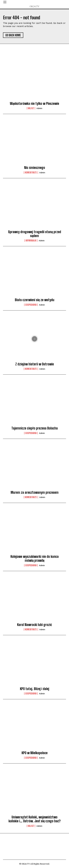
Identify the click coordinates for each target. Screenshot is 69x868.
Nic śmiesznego (35, 168)
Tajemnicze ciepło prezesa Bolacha (35, 428)
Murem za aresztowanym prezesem (35, 492)
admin (39, 108)
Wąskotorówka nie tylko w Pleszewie (34, 104)
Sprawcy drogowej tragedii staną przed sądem (35, 234)
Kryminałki (31, 241)
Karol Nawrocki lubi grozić (34, 625)
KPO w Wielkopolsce (35, 753)
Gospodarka (31, 305)
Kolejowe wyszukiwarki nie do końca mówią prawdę (35, 558)
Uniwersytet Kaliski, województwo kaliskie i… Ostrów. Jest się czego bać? (35, 819)
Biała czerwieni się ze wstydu (35, 300)
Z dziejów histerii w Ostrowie (35, 364)
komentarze (31, 173)
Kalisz (31, 108)
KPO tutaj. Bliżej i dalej (35, 689)
